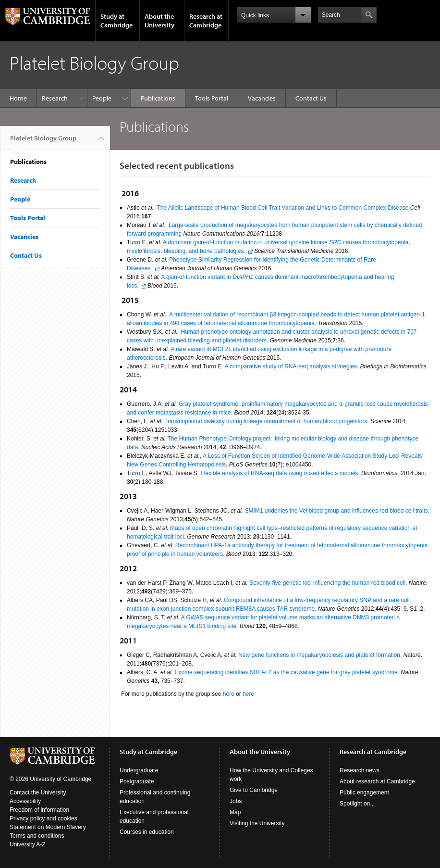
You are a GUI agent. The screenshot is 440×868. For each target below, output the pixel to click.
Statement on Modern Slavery (48, 827)
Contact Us (311, 98)
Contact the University (38, 793)
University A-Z (28, 844)
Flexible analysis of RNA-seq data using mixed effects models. (280, 473)
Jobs (236, 801)
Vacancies (262, 98)
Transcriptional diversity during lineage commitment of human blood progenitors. (267, 421)
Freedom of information (39, 810)
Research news (360, 770)
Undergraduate (139, 770)
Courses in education (147, 832)
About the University (159, 21)
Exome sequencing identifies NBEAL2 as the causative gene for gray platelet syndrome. (287, 672)
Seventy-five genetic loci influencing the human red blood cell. (328, 583)
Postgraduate (137, 781)
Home (18, 98)
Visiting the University (257, 823)
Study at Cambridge (116, 21)
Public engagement (364, 793)
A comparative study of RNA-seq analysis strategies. (291, 366)
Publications (158, 98)
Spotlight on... (357, 804)
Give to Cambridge (254, 790)
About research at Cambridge (377, 781)
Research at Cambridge (206, 21)
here (229, 694)
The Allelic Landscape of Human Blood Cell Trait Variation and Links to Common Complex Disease (282, 208)
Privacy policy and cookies (43, 818)
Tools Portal (212, 98)
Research (55, 98)
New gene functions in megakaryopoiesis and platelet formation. (320, 655)
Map (235, 812)
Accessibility (25, 801)
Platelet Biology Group (43, 142)
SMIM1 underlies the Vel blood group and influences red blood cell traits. (337, 511)
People (102, 98)
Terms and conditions (37, 836)
